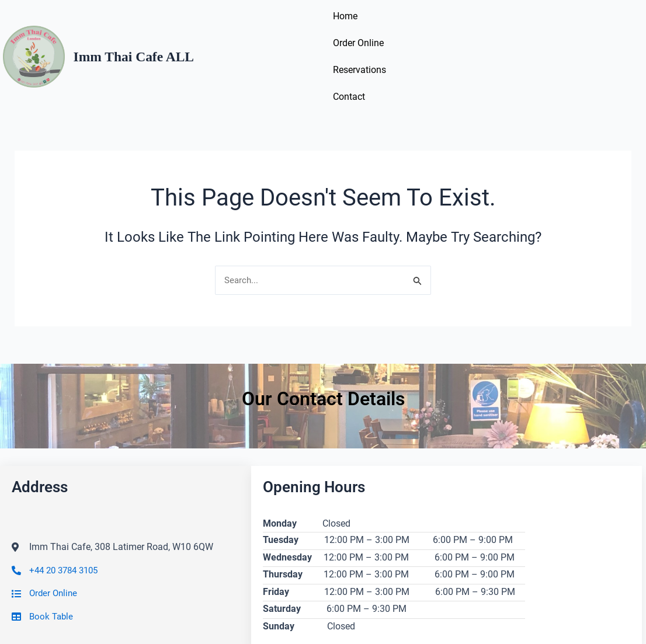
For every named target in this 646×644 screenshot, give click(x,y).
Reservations (472, 34)
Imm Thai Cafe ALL (140, 34)
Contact (532, 34)
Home (347, 34)
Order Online (402, 34)
